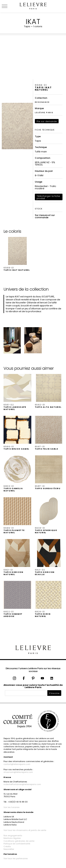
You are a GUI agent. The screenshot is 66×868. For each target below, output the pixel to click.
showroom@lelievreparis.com (18, 772)
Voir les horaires (12, 807)
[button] (17, 254)
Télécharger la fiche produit (48, 197)
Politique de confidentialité (17, 844)
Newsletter (9, 849)
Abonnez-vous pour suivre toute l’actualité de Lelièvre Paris (33, 686)
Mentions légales (12, 838)
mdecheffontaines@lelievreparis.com (22, 784)
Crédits (7, 846)
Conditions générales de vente (19, 841)
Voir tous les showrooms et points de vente (25, 830)
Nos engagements (13, 836)
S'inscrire (54, 693)
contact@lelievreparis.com (17, 764)
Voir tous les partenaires (16, 858)
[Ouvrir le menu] (9, 6)
